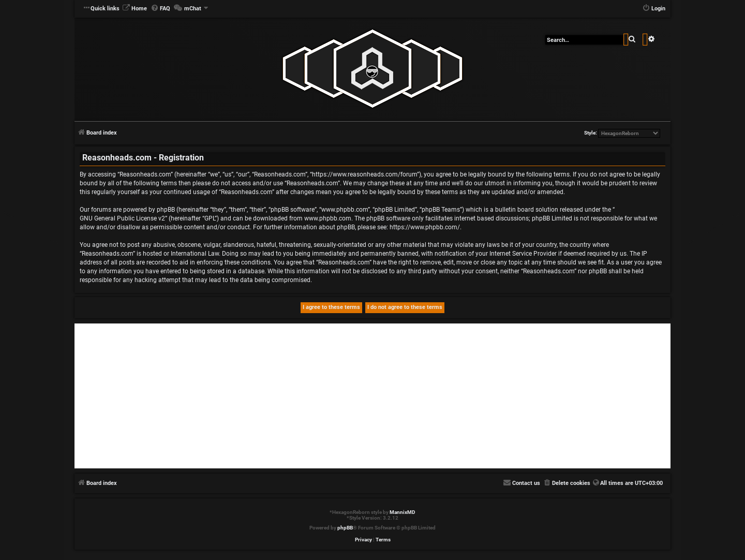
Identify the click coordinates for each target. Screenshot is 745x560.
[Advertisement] (373, 396)
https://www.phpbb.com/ (425, 227)
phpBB (345, 528)
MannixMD (403, 512)
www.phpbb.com (328, 218)
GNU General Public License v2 (122, 218)
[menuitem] (135, 9)
